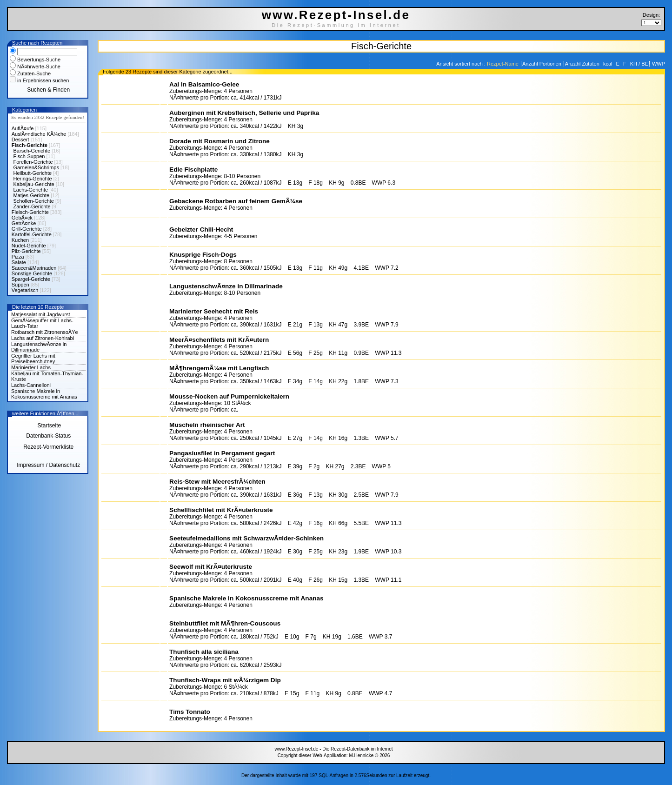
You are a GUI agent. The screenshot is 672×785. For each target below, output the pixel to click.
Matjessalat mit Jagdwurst (41, 314)
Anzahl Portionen (542, 64)
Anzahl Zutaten (583, 64)
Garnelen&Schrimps (36, 167)
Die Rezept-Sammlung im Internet (336, 25)
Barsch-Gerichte (32, 151)
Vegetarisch (25, 290)
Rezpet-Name (503, 64)
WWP (658, 64)
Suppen (20, 285)
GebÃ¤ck (22, 218)
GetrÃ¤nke (24, 223)
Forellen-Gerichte (33, 162)
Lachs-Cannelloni (31, 385)
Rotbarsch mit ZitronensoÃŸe (45, 332)
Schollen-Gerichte (34, 201)
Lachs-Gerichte (31, 190)
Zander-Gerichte (32, 206)
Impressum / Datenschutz (48, 465)
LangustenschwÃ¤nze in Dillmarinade (39, 347)
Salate (19, 262)
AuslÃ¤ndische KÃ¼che (39, 134)
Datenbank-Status (48, 436)
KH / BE (639, 64)
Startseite (48, 426)
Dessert (20, 140)
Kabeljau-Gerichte (34, 184)
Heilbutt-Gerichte (33, 173)
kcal (609, 64)
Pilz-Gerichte (26, 251)
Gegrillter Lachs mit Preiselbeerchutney (33, 359)
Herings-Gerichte (33, 179)
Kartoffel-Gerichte (32, 234)
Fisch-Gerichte (30, 145)
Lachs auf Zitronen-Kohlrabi (43, 338)
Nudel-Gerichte (29, 246)
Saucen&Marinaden (34, 268)
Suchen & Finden (48, 90)
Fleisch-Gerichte (30, 212)
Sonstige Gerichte (32, 273)
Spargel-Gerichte (31, 279)
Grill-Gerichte (27, 229)
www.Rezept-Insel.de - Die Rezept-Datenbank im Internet (333, 749)
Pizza (18, 257)
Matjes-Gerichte (32, 195)
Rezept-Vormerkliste (48, 447)
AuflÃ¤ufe (23, 128)
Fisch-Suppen (29, 156)
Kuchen (20, 240)
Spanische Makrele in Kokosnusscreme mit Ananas (44, 394)
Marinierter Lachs (31, 367)
